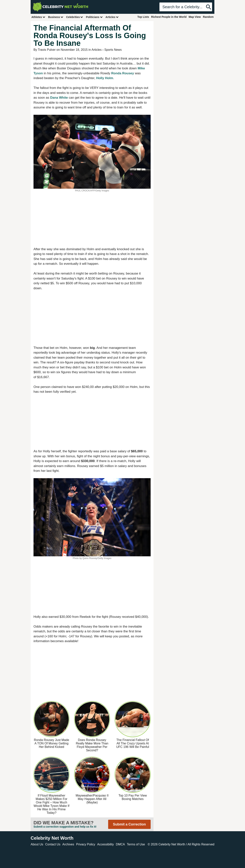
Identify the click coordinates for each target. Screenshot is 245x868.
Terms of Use (136, 844)
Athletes (38, 17)
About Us (37, 844)
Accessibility (106, 844)
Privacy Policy (86, 844)
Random (208, 17)
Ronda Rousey (123, 73)
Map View (195, 17)
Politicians (94, 17)
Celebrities (75, 17)
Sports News (113, 50)
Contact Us (53, 844)
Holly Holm (105, 78)
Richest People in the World (169, 17)
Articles (112, 17)
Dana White (59, 98)
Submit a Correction (129, 824)
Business (56, 17)
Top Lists (143, 17)
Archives (68, 844)
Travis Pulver (47, 50)
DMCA (120, 844)
